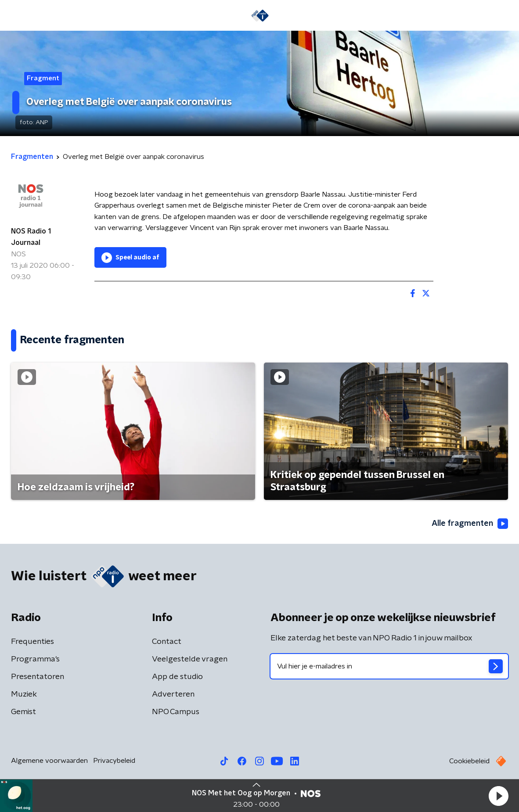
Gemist (23, 712)
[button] (498, 796)
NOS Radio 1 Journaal (31, 237)
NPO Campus (176, 712)
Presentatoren (38, 677)
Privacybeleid (114, 761)
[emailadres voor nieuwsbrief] (389, 666)
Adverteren (173, 694)
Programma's (35, 659)
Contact (167, 642)
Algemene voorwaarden (49, 761)
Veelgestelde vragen (190, 659)
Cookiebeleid (469, 761)
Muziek (24, 694)
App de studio (177, 677)
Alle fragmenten (470, 524)
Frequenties (32, 642)
